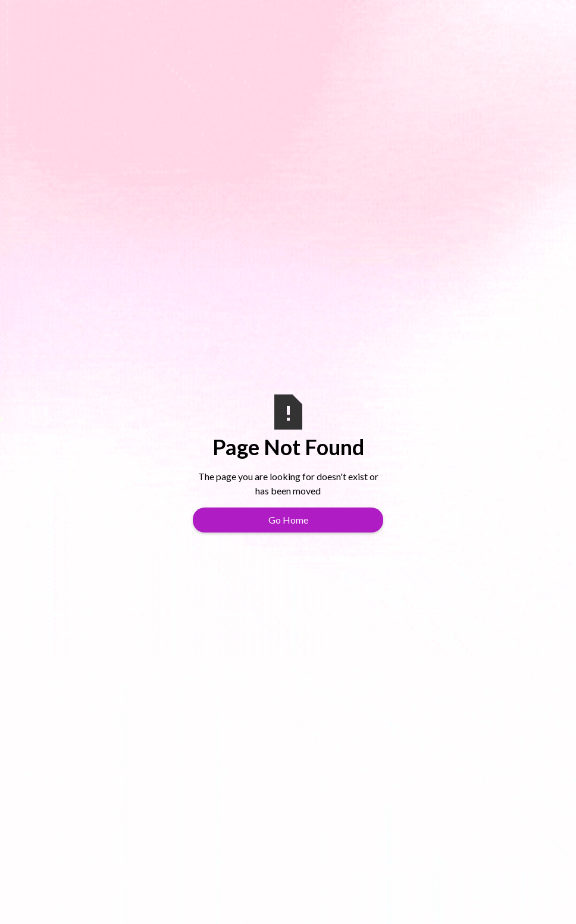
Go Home (288, 520)
